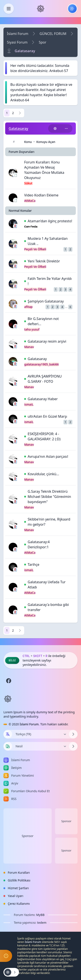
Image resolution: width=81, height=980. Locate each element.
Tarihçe (33, 564)
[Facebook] (9, 681)
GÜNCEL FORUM (53, 34)
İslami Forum (18, 34)
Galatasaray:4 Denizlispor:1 (39, 544)
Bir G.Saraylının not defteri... (43, 321)
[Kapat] (9, 9)
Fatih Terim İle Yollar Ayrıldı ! (50, 281)
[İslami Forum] (41, 9)
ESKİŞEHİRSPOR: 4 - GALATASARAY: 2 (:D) (44, 436)
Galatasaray (37, 359)
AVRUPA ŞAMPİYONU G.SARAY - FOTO (45, 379)
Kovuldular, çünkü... (43, 474)
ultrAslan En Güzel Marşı (47, 416)
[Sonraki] (20, 113)
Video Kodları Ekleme (41, 195)
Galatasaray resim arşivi (47, 341)
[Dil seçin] (8, 734)
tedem (42, 923)
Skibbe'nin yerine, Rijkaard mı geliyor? (49, 522)
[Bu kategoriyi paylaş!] (66, 129)
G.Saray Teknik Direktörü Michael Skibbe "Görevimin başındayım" (49, 497)
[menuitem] (72, 9)
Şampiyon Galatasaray (46, 301)
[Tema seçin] (8, 746)
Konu (28, 142)
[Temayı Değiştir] (40, 746)
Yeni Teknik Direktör (44, 261)
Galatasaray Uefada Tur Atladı (47, 585)
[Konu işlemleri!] (55, 129)
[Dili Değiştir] (40, 734)
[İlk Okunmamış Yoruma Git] (25, 221)
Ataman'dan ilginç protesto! (50, 221)
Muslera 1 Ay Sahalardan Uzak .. (48, 241)
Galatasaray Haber (43, 399)
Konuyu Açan (46, 142)
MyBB (40, 915)
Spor (42, 42)
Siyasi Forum (17, 42)
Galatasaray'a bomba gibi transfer (48, 607)
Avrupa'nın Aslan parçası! (48, 456)
